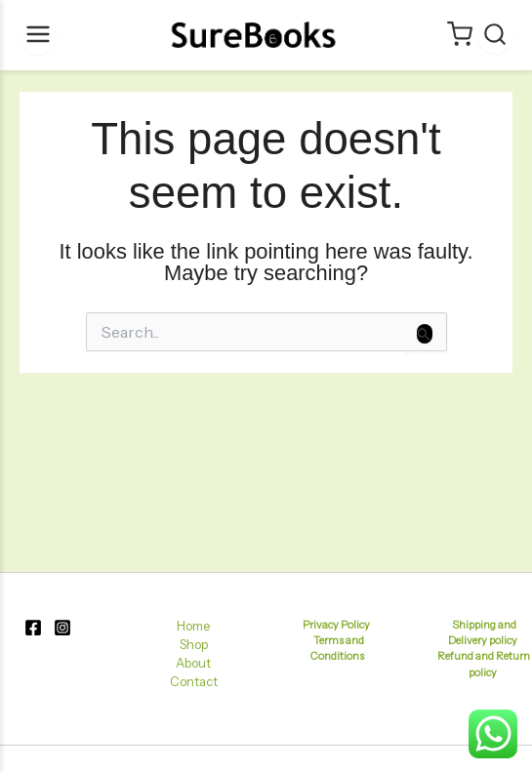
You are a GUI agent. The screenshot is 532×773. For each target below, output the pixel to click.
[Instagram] (62, 628)
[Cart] (460, 36)
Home (193, 626)
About (193, 663)
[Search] (495, 36)
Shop (194, 645)
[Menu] (38, 36)
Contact (194, 682)
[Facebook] (33, 628)
